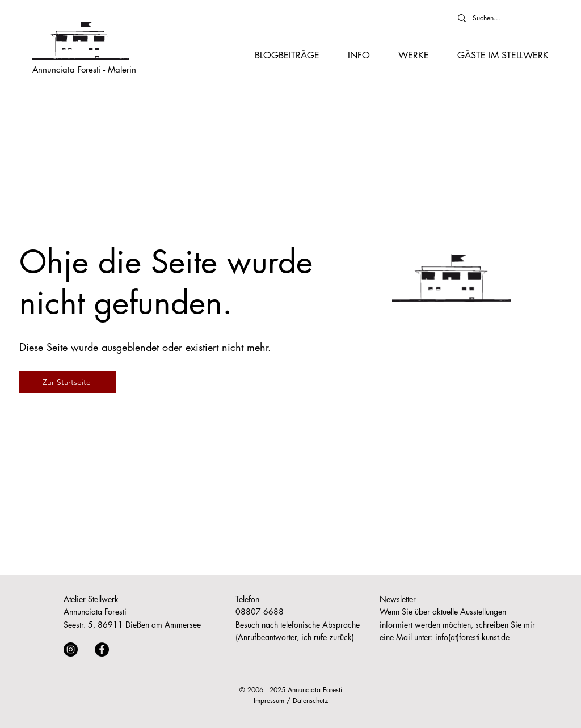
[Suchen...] (498, 18)
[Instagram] (71, 649)
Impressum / (273, 701)
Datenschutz (310, 701)
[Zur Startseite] (68, 382)
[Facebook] (102, 649)
